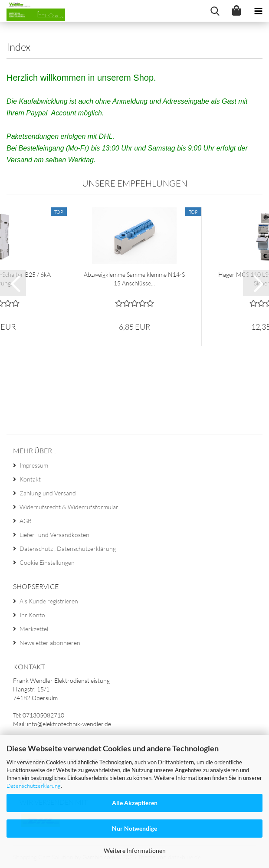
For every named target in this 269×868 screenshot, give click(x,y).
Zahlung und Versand (48, 493)
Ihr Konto (32, 615)
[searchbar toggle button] (215, 11)
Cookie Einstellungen (47, 562)
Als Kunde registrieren (49, 601)
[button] (13, 283)
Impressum (34, 465)
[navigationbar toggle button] (258, 11)
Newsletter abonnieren (50, 643)
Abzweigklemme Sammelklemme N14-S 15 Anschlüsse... (134, 279)
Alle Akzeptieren (135, 803)
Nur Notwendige (134, 828)
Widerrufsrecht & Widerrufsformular (69, 507)
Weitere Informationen (135, 850)
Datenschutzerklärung (34, 786)
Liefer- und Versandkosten (54, 535)
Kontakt (30, 479)
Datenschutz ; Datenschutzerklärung (68, 549)
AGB (26, 521)
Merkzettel (34, 629)
